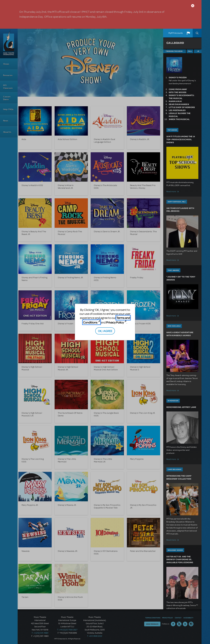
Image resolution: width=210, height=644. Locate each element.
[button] (188, 33)
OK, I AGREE (105, 331)
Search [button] (197, 33)
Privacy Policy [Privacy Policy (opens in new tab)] (115, 322)
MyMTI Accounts (176, 33)
